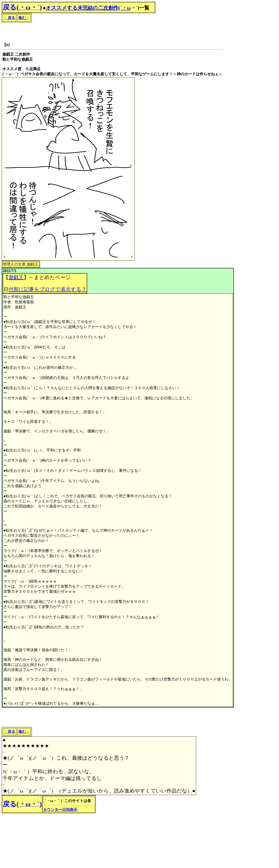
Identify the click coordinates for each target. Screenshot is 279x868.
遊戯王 (16, 277)
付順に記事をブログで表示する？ (47, 289)
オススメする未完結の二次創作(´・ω (88, 8)
